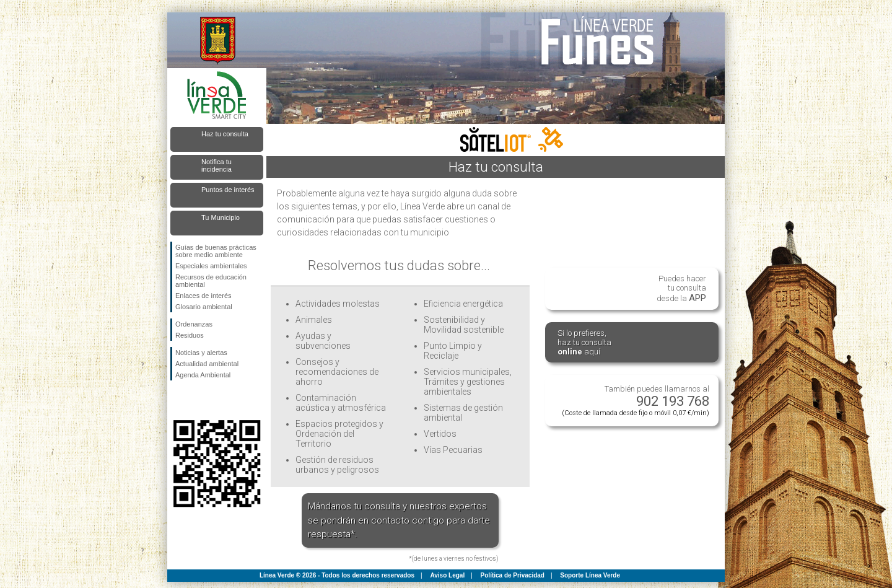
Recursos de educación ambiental (211, 281)
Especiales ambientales (211, 266)
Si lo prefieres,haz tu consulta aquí (584, 342)
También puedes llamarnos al (636, 401)
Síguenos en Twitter (198, 400)
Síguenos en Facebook (178, 400)
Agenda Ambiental (203, 375)
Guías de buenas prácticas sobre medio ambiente (216, 251)
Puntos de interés (228, 190)
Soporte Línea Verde (590, 575)
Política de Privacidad (513, 575)
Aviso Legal (447, 575)
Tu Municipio (221, 217)
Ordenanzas (194, 324)
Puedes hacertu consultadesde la (681, 289)
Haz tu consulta (225, 134)
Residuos (190, 335)
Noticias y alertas (201, 353)
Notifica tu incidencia (216, 165)
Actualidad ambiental (207, 364)
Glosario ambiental (204, 307)
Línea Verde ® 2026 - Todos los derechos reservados (337, 575)
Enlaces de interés (203, 296)
